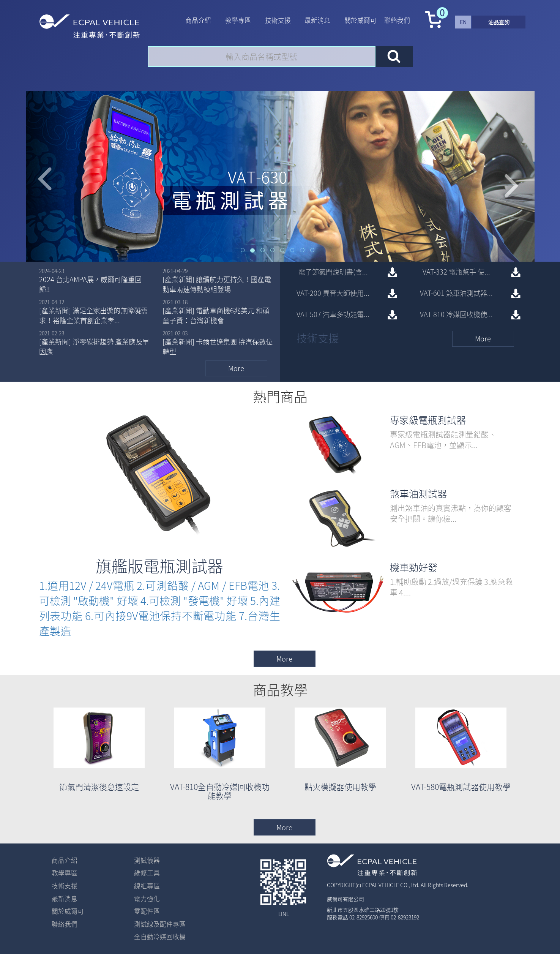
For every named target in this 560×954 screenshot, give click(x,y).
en (463, 22)
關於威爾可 (360, 20)
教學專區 (238, 20)
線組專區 (147, 886)
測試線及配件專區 (160, 924)
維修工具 (147, 873)
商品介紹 (198, 20)
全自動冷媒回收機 (160, 937)
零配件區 (147, 911)
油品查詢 (499, 22)
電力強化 (147, 899)
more (236, 368)
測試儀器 (147, 860)
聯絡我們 (397, 20)
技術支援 (278, 20)
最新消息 (317, 20)
